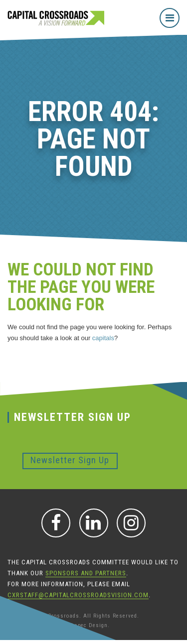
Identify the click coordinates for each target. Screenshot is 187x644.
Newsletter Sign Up (70, 460)
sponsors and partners (86, 573)
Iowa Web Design (31, 625)
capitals (103, 338)
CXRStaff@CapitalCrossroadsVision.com (78, 595)
